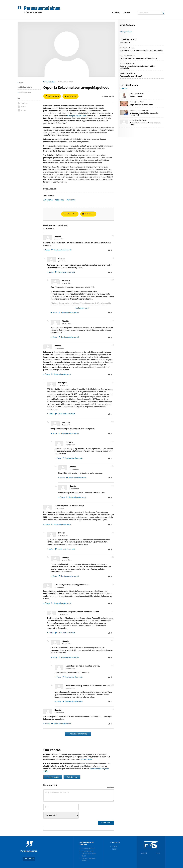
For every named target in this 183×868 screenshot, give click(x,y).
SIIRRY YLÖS (28, 859)
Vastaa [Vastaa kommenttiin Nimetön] (46, 250)
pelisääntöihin (86, 759)
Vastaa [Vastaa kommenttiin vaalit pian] (50, 414)
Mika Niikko (140, 102)
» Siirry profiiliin (126, 32)
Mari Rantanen (140, 94)
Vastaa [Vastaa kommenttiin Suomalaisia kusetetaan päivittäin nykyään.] (58, 677)
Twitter (158, 853)
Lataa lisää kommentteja (78, 734)
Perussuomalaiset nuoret (89, 860)
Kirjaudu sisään (53, 777)
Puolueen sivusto (88, 849)
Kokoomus (60, 200)
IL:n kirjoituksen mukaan (77, 116)
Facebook (144, 853)
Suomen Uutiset (88, 851)
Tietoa (127, 13)
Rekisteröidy (72, 777)
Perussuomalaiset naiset (89, 855)
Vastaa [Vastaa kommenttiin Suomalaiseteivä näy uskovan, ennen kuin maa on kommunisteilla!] (58, 702)
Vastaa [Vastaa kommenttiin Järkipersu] (54, 313)
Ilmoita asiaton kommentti (63, 250)
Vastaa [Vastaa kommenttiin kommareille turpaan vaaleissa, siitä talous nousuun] (50, 633)
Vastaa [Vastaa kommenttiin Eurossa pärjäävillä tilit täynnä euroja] (46, 524)
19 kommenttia (108, 96)
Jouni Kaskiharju (141, 120)
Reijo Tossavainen (143, 111)
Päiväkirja (71, 200)
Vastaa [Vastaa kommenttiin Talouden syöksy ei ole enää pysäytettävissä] (46, 603)
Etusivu (116, 13)
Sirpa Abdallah (49, 82)
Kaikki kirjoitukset (25, 92)
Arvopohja (48, 200)
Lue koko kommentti (82, 308)
